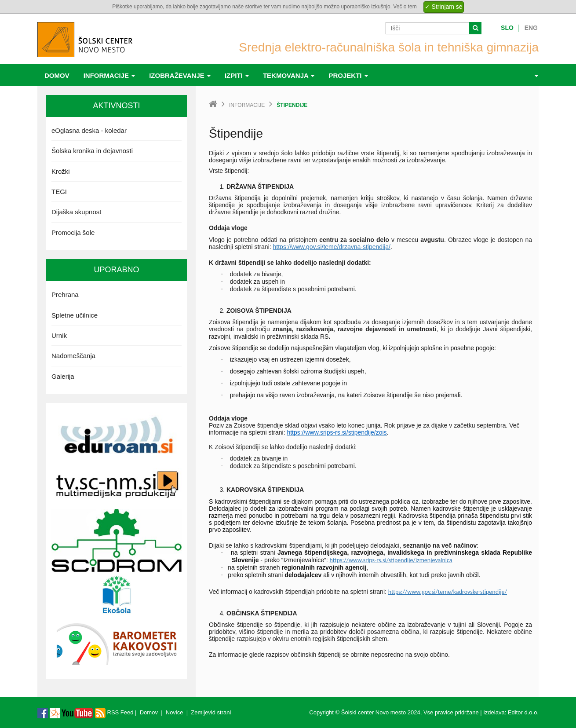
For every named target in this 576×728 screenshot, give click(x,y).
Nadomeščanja (73, 356)
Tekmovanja (289, 75)
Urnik (59, 335)
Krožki (61, 171)
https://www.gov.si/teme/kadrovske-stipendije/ (448, 592)
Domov (57, 75)
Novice (175, 712)
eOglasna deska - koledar (89, 130)
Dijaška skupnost (76, 212)
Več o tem (405, 7)
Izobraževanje (180, 75)
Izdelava (494, 712)
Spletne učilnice (75, 315)
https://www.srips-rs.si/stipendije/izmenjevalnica (391, 560)
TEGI (59, 192)
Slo (507, 28)
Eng (531, 28)
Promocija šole (73, 232)
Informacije (109, 75)
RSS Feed (114, 712)
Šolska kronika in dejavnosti (92, 151)
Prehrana (65, 294)
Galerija (63, 376)
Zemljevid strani (211, 712)
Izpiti (237, 75)
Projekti (348, 75)
